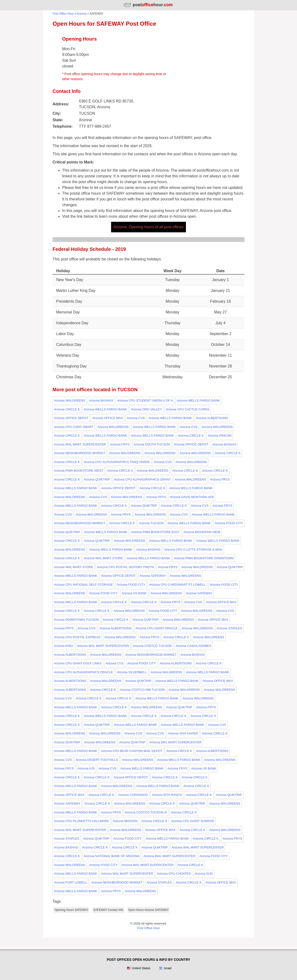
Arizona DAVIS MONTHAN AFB (192, 497)
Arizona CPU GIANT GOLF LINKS (78, 663)
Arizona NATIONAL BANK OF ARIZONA (112, 856)
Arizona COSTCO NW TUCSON (142, 690)
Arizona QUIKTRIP (97, 479)
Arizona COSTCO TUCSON (152, 646)
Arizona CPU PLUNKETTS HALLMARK (81, 821)
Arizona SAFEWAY (153, 576)
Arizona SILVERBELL (132, 672)
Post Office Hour (63, 14)
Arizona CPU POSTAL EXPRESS (77, 637)
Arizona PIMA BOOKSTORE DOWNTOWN (204, 558)
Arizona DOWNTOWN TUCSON (76, 620)
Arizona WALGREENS (70, 400)
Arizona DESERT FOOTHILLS (97, 760)
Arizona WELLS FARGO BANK (198, 400)
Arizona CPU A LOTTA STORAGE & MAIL (193, 550)
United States (139, 968)
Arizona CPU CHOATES (174, 874)
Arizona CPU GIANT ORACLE (157, 628)
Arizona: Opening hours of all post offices (148, 227)
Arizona (82, 14)
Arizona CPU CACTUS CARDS (187, 409)
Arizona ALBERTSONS (212, 418)
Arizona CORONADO (133, 795)
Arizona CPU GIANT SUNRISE (193, 821)
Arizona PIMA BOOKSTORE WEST (79, 471)
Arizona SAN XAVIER (183, 733)
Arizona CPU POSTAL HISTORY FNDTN (125, 567)
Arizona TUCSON (151, 523)
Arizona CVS (136, 418)
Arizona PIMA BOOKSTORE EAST (155, 532)
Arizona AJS (86, 768)
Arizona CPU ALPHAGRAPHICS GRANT (143, 479)
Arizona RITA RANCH (167, 795)
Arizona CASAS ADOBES (193, 646)
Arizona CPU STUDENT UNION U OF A (145, 400)
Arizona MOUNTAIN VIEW (202, 532)
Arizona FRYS (120, 444)
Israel (165, 968)
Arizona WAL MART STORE (103, 558)
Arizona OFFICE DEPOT (71, 418)
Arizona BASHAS (101, 400)
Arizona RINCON (220, 436)
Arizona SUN (204, 874)
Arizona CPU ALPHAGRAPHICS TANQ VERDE (117, 462)
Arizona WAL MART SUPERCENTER (80, 444)
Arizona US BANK (134, 593)
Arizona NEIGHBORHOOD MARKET (80, 453)
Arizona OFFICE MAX (108, 418)
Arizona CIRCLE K (67, 409)
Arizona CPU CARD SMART (74, 427)
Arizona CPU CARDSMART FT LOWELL (178, 585)
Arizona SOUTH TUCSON (152, 444)
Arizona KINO (63, 646)
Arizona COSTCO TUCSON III (146, 812)
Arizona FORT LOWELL (71, 882)
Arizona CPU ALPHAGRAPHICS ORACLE (83, 672)
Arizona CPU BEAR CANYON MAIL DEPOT (132, 751)
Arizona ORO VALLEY (146, 409)
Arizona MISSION (125, 821)
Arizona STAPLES (229, 628)
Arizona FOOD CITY (229, 523)
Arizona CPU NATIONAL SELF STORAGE (83, 585)
